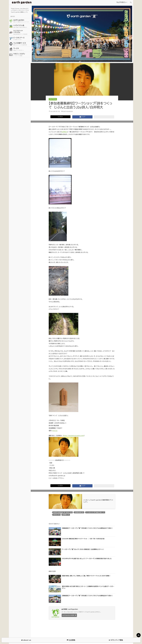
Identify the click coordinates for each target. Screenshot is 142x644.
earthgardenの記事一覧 (69, 615)
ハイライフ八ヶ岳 (22, 26)
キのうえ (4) (57, 515)
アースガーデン (22, 2)
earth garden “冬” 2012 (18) (63, 512)
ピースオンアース (22, 39)
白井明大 (64, 132)
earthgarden (68, 111)
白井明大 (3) (66, 515)
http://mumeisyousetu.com (74, 436)
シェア (82, 117)
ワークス (22, 49)
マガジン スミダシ (22, 55)
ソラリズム (22, 32)
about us (26, 640)
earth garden (22, 21)
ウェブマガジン (121, 2)
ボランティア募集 (116, 640)
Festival (53, 99)
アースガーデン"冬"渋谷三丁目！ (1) (95, 512)
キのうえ (55, 431)
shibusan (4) (79, 512)
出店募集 (71, 640)
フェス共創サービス (22, 44)
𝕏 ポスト (60, 117)
